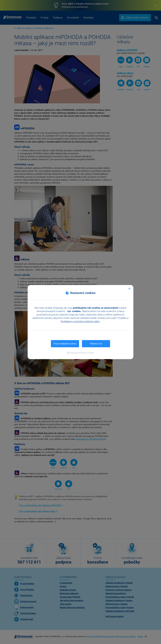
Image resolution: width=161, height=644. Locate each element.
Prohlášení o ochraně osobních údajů (80, 321)
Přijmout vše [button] (96, 344)
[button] (81, 353)
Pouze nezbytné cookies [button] (65, 344)
